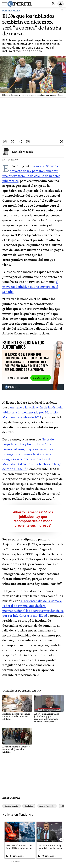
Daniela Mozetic (23, 152)
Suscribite (41, 378)
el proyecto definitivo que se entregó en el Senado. (30, 286)
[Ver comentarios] (61, 11)
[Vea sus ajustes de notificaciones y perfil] (61, 4)
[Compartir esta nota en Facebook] (5, 142)
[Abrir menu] (5, 4)
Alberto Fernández (47, 806)
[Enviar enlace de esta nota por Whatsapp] (20, 142)
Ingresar (53, 4)
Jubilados (29, 806)
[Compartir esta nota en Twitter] (13, 142)
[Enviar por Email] (28, 142)
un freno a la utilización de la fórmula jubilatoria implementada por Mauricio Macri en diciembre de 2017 (32, 412)
